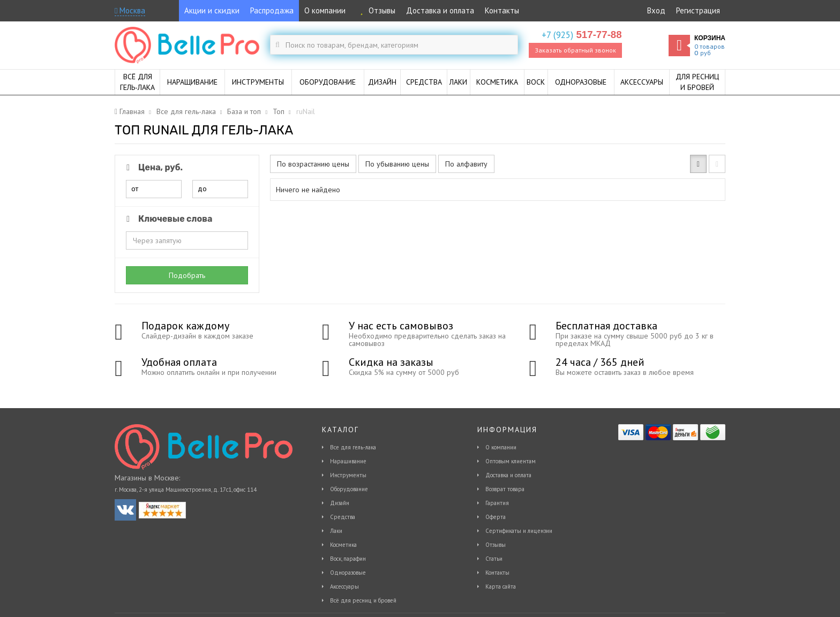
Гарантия (497, 503)
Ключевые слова (167, 219)
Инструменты (348, 475)
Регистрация (698, 10)
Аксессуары (344, 586)
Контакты (502, 10)
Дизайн (340, 503)
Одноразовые (348, 573)
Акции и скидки (212, 10)
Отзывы (376, 10)
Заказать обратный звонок (575, 50)
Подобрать (187, 275)
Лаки (336, 531)
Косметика (343, 545)
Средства (343, 517)
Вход (656, 10)
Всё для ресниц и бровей (363, 600)
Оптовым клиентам (511, 461)
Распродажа (272, 10)
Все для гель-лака (353, 447)
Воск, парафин (348, 559)
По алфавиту (466, 164)
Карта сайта (501, 586)
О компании (325, 10)
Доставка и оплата (440, 10)
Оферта (496, 517)
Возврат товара (505, 489)
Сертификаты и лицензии (519, 531)
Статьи (494, 559)
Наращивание (348, 461)
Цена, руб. (153, 167)
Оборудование (349, 489)
